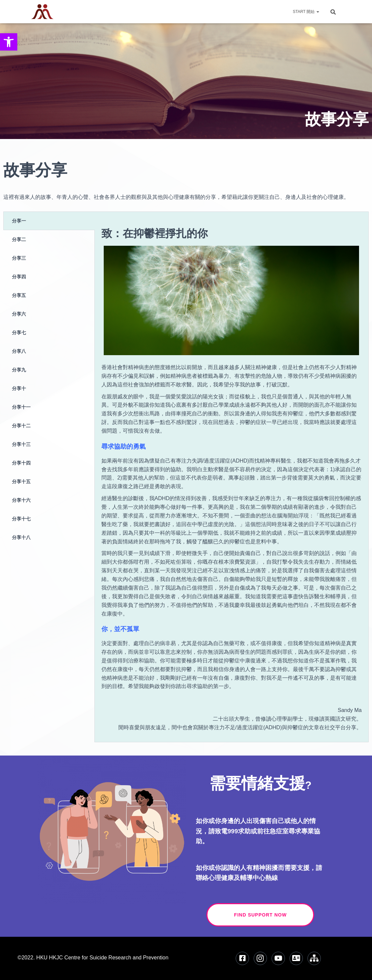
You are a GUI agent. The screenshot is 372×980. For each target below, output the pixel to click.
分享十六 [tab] (21, 500)
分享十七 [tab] (21, 519)
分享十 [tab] (19, 388)
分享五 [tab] (19, 295)
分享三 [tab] (19, 258)
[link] (9, 42)
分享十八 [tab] (21, 537)
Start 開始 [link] (306, 12)
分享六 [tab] (19, 314)
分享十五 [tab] (21, 481)
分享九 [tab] (19, 370)
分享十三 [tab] (21, 444)
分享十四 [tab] (21, 463)
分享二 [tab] (19, 239)
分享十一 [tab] (21, 407)
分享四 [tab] (19, 277)
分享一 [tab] (19, 221)
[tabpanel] (232, 477)
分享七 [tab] (19, 332)
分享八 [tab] (19, 351)
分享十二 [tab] (21, 425)
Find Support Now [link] (274, 915)
